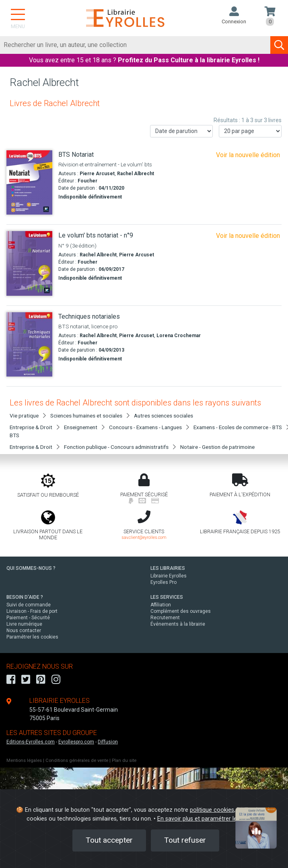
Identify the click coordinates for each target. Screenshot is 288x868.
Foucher (87, 181)
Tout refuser (185, 840)
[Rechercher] (135, 45)
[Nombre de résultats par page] (250, 131)
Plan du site (124, 761)
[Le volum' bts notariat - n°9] (29, 263)
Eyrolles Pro (164, 582)
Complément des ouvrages (181, 611)
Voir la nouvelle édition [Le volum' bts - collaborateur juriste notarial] (248, 155)
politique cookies (212, 810)
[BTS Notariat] (29, 183)
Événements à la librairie (178, 624)
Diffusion (108, 742)
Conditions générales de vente (77, 761)
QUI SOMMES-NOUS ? (31, 568)
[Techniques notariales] (29, 345)
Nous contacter (24, 631)
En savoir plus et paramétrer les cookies (210, 819)
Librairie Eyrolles (169, 576)
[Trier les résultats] (181, 131)
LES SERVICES (167, 597)
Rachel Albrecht (136, 174)
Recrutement (165, 618)
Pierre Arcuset (97, 174)
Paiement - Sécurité (28, 618)
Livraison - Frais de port (32, 611)
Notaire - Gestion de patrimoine (217, 447)
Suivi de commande (29, 605)
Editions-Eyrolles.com (31, 742)
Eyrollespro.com (76, 742)
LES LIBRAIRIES (168, 568)
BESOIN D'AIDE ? (25, 597)
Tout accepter (109, 840)
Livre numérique (24, 624)
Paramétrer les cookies (32, 637)
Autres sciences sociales (164, 416)
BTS (14, 435)
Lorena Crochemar (179, 336)
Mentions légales (24, 761)
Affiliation (161, 605)
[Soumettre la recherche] (279, 45)
